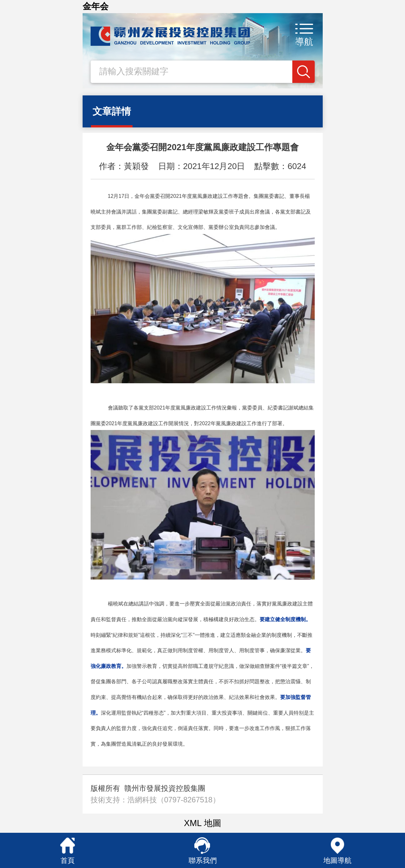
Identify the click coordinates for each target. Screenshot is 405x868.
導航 (304, 42)
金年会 (96, 6)
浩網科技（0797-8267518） (174, 800)
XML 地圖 (202, 823)
